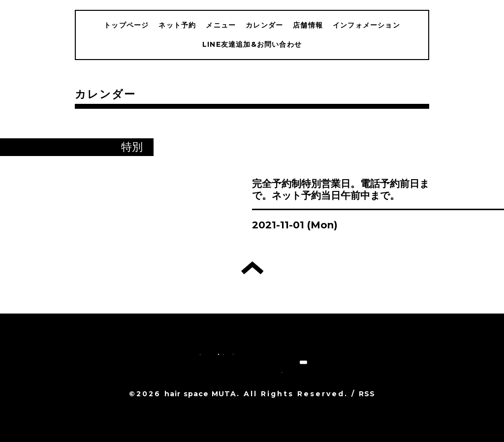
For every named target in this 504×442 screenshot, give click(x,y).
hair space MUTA (201, 394)
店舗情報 (308, 25)
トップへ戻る (252, 268)
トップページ (126, 25)
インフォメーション (366, 25)
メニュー (221, 25)
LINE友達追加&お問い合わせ (252, 44)
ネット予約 (177, 25)
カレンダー (264, 25)
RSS (367, 394)
